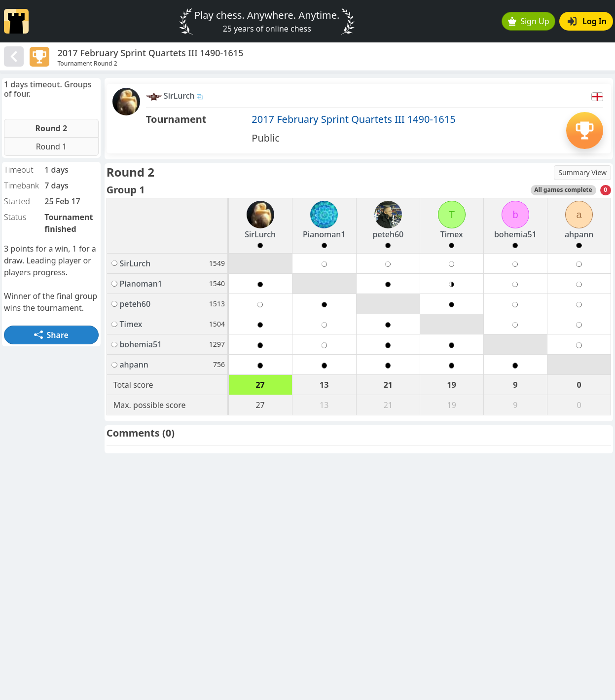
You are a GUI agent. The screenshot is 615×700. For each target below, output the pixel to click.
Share (51, 335)
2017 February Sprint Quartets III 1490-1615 (353, 119)
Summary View (582, 172)
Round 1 (52, 147)
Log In (587, 21)
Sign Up (529, 21)
